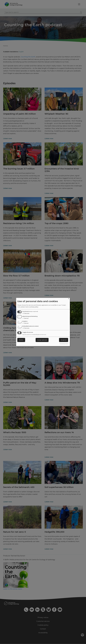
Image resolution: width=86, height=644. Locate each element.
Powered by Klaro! (64, 344)
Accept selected (42, 340)
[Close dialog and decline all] (69, 299)
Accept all (64, 340)
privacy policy (34, 307)
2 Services (26, 313)
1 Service (25, 318)
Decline (21, 340)
